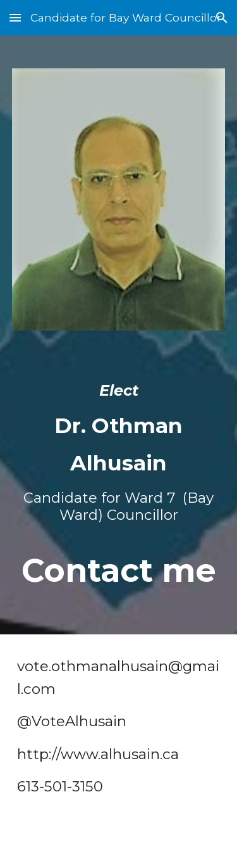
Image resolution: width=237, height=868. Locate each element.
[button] (15, 17)
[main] (119, 481)
